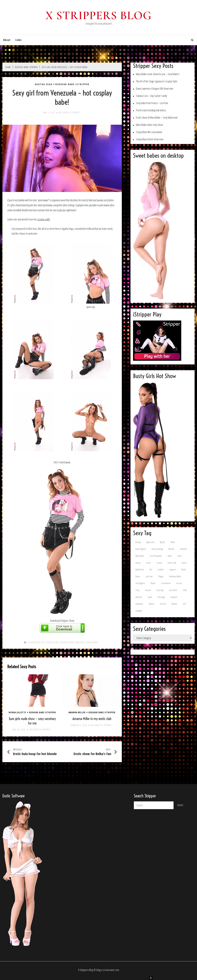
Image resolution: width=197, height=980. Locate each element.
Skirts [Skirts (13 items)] (185, 590)
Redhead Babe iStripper (72, 84)
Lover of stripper (71, 113)
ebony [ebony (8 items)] (138, 563)
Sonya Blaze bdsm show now (150, 139)
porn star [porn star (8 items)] (149, 576)
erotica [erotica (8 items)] (159, 563)
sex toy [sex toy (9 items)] (179, 583)
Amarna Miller (77, 712)
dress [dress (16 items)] (180, 556)
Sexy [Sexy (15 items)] (137, 590)
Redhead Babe (67, 642)
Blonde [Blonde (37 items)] (171, 549)
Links (19, 40)
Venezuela (80, 642)
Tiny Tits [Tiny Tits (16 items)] (163, 604)
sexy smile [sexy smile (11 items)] (173, 590)
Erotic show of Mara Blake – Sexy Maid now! (157, 118)
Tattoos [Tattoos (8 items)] (151, 604)
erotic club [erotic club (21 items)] (172, 563)
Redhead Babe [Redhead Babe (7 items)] (175, 576)
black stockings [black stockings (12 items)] (157, 549)
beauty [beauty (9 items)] (138, 542)
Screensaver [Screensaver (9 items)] (166, 583)
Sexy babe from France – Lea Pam (152, 103)
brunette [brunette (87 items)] (183, 549)
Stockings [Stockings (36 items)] (161, 597)
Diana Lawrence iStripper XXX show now (154, 89)
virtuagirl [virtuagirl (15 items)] (139, 611)
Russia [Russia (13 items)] (153, 583)
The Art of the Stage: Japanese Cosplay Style (157, 81)
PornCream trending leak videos (151, 110)
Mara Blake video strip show (149, 125)
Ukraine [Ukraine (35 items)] (174, 604)
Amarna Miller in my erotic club (92, 719)
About (7, 40)
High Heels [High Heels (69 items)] (140, 569)
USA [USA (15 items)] (184, 604)
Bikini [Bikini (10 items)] (173, 542)
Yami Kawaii (92, 642)
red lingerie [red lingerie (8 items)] (140, 583)
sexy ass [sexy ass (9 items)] (148, 590)
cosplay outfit (44, 219)
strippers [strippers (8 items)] (174, 597)
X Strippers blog (99, 15)
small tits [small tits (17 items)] (139, 597)
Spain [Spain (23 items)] (150, 597)
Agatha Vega (44, 84)
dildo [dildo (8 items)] (170, 556)
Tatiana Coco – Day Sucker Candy (151, 96)
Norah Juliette (17, 712)
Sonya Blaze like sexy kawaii (149, 132)
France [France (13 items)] (184, 563)
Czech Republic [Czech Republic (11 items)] (156, 556)
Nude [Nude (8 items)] (184, 569)
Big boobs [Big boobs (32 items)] (150, 542)
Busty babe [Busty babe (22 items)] (140, 556)
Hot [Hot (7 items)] (151, 569)
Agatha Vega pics (37, 642)
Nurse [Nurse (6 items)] (138, 576)
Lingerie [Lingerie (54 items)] (173, 569)
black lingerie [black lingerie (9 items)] (141, 549)
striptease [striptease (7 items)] (139, 604)
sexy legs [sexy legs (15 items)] (160, 590)
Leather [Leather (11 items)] (161, 569)
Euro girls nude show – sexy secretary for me (32, 721)
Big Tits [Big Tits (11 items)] (162, 542)
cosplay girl (53, 642)
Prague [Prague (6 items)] (161, 576)
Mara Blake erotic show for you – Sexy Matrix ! (158, 74)
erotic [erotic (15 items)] (149, 563)
